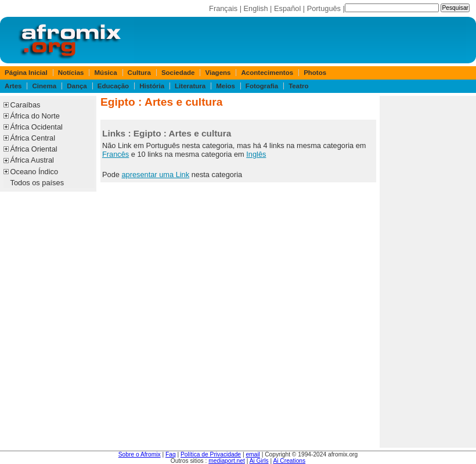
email (253, 454)
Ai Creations (289, 461)
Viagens (218, 73)
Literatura (190, 86)
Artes (13, 86)
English (256, 8)
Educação (113, 86)
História (152, 86)
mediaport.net (227, 461)
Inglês (256, 154)
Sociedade (178, 73)
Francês (116, 154)
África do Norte (35, 116)
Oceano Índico (35, 172)
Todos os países (37, 183)
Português (324, 8)
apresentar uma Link (155, 175)
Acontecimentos (268, 73)
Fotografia (262, 86)
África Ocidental (37, 127)
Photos (315, 73)
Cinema (45, 86)
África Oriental (34, 149)
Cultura (139, 73)
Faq (171, 454)
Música (106, 73)
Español (287, 8)
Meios (226, 86)
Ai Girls (259, 461)
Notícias (71, 73)
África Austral (32, 160)
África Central (33, 138)
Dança (77, 86)
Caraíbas (26, 105)
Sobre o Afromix (140, 454)
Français (223, 8)
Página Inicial (26, 73)
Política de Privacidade (211, 454)
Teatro (298, 86)
